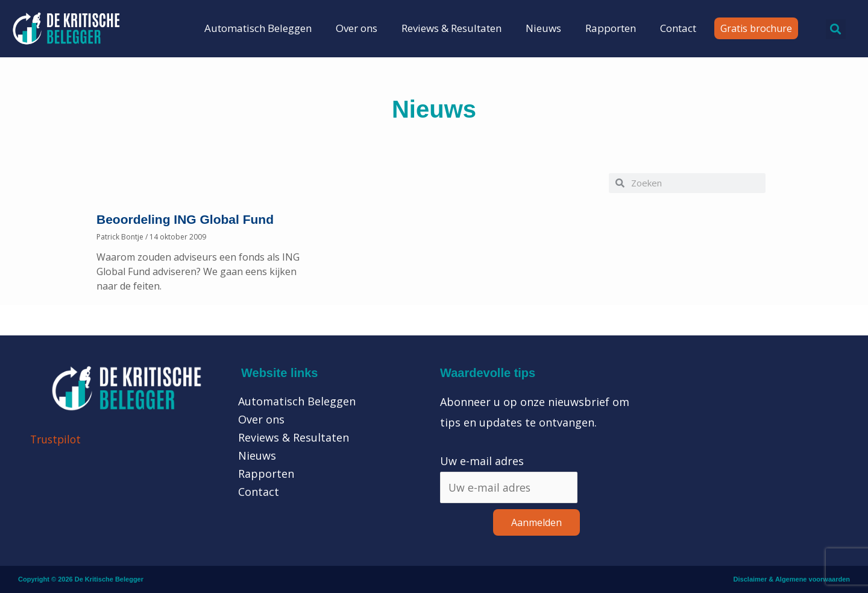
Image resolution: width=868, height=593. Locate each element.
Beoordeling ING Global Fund (185, 219)
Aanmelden (536, 523)
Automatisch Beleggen (258, 28)
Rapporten (611, 28)
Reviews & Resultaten (451, 28)
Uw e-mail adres (482, 461)
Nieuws (543, 28)
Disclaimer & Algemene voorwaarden (792, 580)
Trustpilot (57, 439)
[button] (836, 29)
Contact (678, 28)
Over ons (357, 28)
